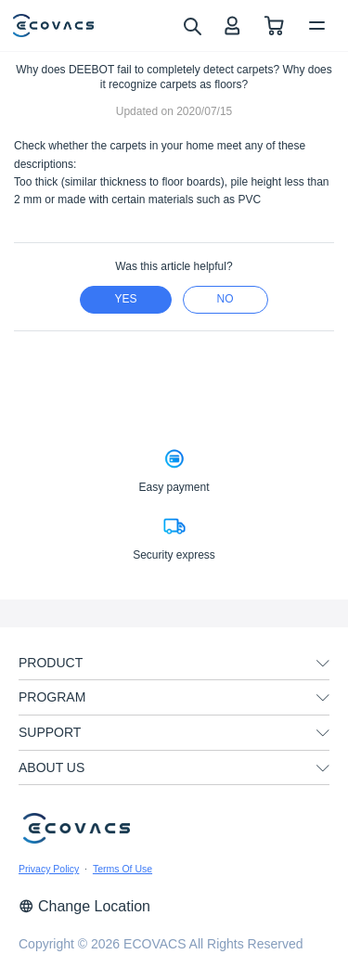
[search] (192, 25)
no (226, 299)
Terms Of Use (122, 869)
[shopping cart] (274, 26)
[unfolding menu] (323, 664)
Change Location (84, 906)
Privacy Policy (49, 869)
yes (125, 299)
